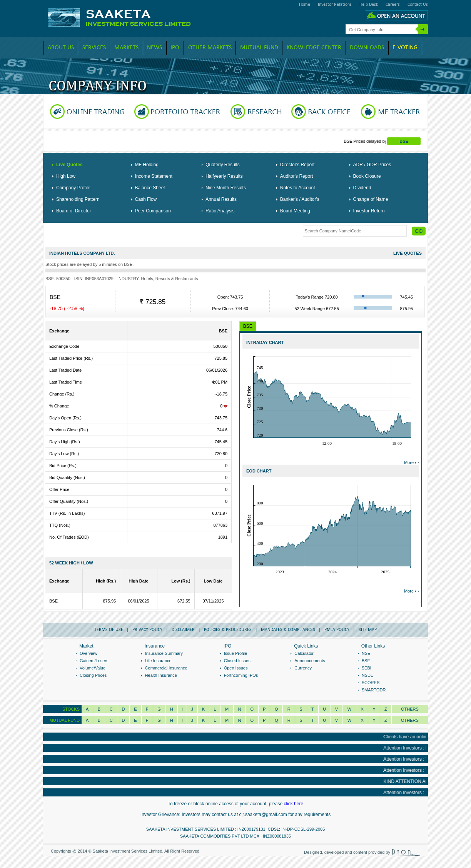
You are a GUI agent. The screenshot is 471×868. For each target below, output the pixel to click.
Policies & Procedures (228, 630)
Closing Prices (93, 675)
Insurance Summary (164, 653)
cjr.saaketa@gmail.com (263, 815)
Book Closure (367, 176)
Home (305, 5)
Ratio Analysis (220, 211)
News (154, 48)
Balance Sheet (150, 188)
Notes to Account (298, 188)
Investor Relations (335, 5)
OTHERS (410, 720)
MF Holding (147, 165)
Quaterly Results (223, 165)
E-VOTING (405, 48)
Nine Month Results (226, 188)
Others (410, 709)
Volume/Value (93, 668)
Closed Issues (237, 661)
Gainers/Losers (94, 661)
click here (293, 804)
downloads (367, 48)
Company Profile (73, 188)
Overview (89, 653)
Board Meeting (295, 211)
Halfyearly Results (224, 176)
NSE (366, 653)
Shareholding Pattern (78, 199)
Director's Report (297, 165)
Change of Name (371, 199)
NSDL (367, 675)
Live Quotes (69, 165)
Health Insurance (161, 675)
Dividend (362, 188)
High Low (66, 176)
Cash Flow (146, 199)
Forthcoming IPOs (241, 675)
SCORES (371, 683)
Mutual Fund (259, 48)
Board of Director (74, 211)
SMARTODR (374, 690)
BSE (404, 141)
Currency (303, 668)
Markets (126, 48)
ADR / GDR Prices (372, 165)
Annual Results (221, 199)
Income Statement (154, 176)
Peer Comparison (153, 211)
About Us (61, 48)
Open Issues (236, 668)
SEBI (367, 668)
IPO (175, 48)
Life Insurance (158, 661)
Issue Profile (236, 653)
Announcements (310, 661)
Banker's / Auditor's (300, 199)
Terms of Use (109, 630)
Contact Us (418, 5)
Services (94, 48)
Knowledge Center (314, 48)
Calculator (304, 653)
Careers (393, 5)
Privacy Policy (147, 630)
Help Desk (369, 5)
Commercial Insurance (166, 668)
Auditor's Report (297, 176)
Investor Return (369, 211)
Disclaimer (183, 630)
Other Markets (210, 48)
